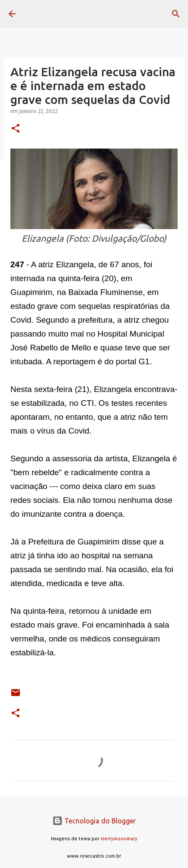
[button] (16, 129)
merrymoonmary (119, 839)
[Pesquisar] (176, 14)
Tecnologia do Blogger (94, 821)
